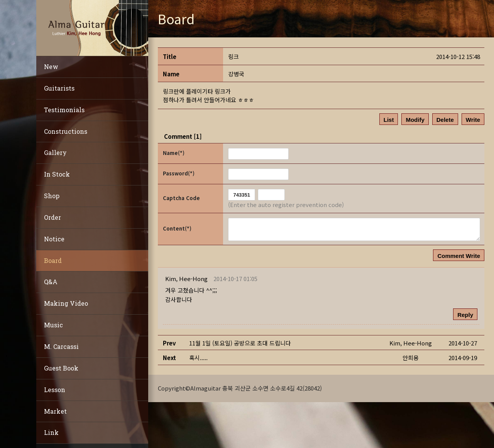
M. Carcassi (61, 346)
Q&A (51, 282)
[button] (186, 279)
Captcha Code (181, 198)
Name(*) (174, 153)
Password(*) (179, 173)
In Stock (57, 174)
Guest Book (61, 368)
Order (52, 217)
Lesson (55, 390)
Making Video (66, 303)
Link (51, 432)
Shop (52, 196)
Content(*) (177, 228)
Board (53, 260)
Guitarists (59, 88)
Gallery (55, 152)
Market (55, 411)
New (51, 67)
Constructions (66, 131)
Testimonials (64, 110)
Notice (54, 239)
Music (53, 325)
